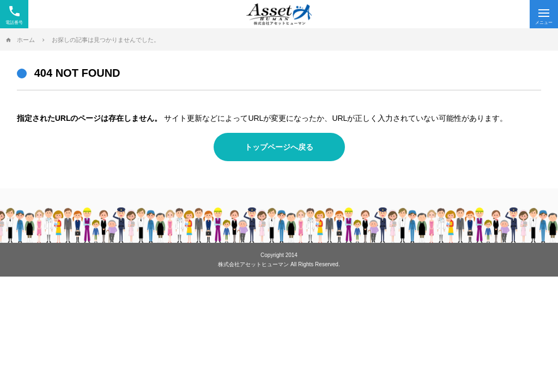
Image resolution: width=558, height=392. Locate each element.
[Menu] (544, 14)
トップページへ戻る (279, 147)
